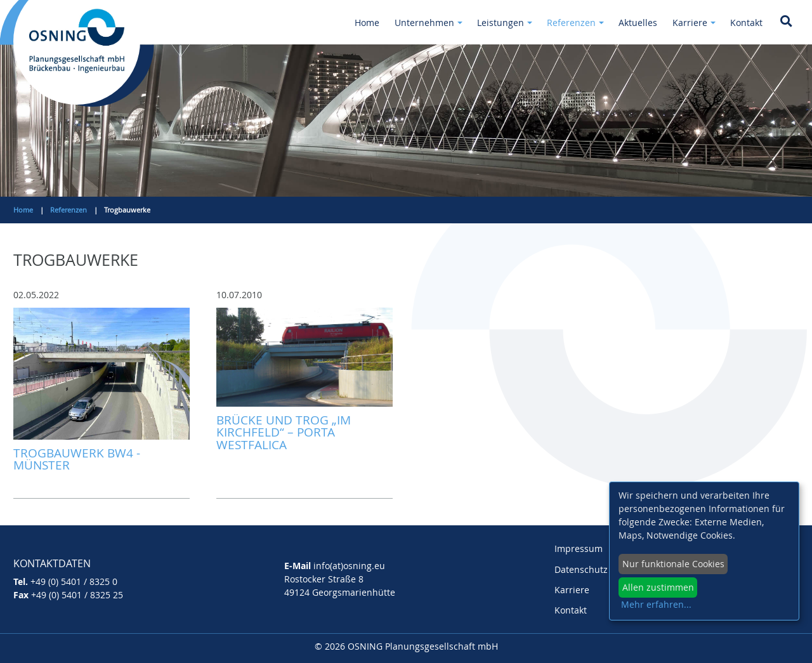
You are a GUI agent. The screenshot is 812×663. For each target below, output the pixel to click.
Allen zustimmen (658, 587)
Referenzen (69, 210)
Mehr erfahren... (656, 604)
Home (23, 210)
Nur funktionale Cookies (673, 564)
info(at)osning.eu (349, 566)
